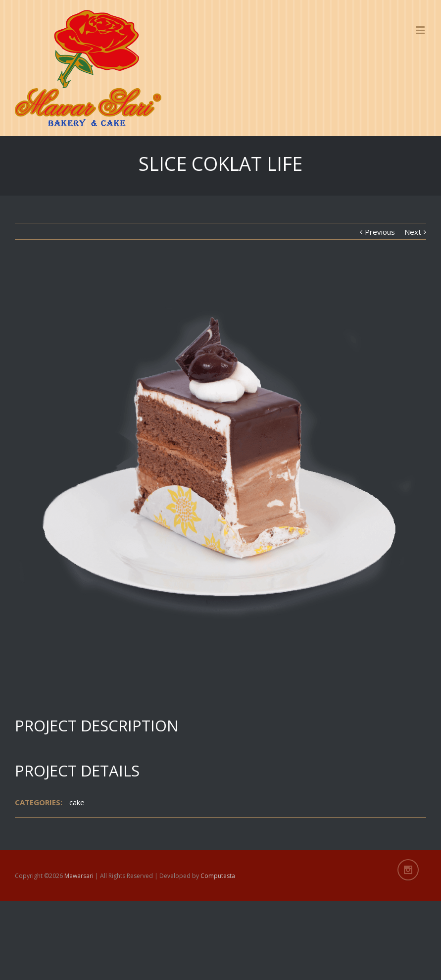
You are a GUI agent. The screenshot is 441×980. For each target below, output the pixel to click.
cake (77, 802)
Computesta (218, 876)
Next (413, 232)
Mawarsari (79, 876)
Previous (380, 232)
